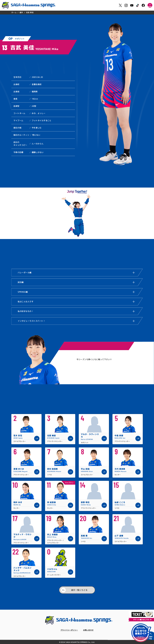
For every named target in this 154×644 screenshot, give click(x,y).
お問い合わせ (90, 630)
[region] (77, 12)
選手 (21, 12)
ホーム (14, 12)
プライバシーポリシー (68, 630)
